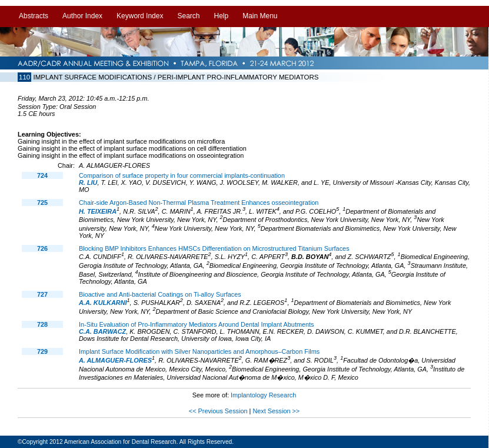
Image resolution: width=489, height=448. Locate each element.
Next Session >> (276, 411)
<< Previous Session (218, 411)
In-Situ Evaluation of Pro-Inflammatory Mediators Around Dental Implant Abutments (197, 324)
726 (42, 248)
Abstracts (34, 16)
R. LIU (88, 182)
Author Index (82, 16)
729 (42, 351)
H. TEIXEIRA (98, 211)
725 (42, 203)
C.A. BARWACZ (102, 331)
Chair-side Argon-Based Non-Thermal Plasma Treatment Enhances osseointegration (199, 203)
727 (42, 294)
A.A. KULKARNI (103, 303)
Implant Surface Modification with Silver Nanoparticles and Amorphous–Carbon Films (199, 351)
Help (221, 16)
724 (42, 175)
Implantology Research (263, 395)
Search (188, 16)
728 (42, 324)
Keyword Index (140, 16)
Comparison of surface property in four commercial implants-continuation (182, 175)
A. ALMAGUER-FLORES (115, 360)
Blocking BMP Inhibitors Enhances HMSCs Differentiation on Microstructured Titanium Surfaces (214, 248)
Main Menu (260, 16)
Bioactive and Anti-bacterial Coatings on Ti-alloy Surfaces (160, 294)
